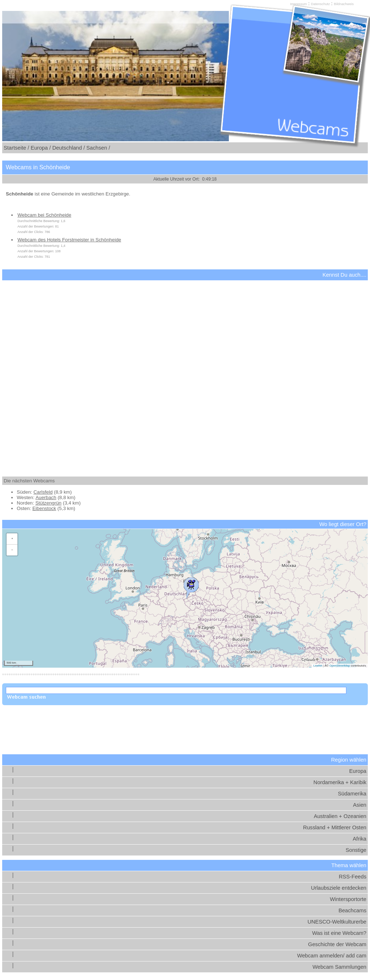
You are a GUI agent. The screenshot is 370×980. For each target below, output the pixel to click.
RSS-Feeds (353, 877)
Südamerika (352, 794)
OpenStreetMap (339, 666)
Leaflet (318, 666)
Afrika (360, 839)
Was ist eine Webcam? (339, 933)
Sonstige (356, 850)
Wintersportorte (348, 899)
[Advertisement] (185, 372)
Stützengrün (48, 503)
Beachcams (352, 910)
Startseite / (16, 148)
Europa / (41, 148)
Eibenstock (44, 508)
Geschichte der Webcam (337, 944)
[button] (191, 586)
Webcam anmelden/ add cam (332, 956)
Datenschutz (321, 4)
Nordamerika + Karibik (340, 782)
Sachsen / (98, 148)
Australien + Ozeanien (340, 816)
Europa (358, 771)
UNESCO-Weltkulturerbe (337, 922)
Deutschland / (69, 148)
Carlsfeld (43, 492)
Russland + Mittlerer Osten (335, 827)
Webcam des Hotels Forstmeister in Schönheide (69, 240)
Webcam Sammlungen (339, 967)
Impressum (298, 4)
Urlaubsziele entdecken (339, 888)
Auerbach (46, 497)
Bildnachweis (344, 4)
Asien (360, 805)
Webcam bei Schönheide (44, 215)
